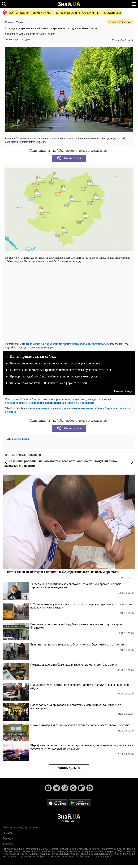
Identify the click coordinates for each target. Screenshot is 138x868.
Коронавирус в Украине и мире (78, 13)
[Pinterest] (90, 788)
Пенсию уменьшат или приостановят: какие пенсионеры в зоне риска (56, 363)
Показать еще (123, 391)
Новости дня (112, 13)
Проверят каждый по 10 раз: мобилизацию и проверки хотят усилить (56, 376)
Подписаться (69, 158)
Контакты (8, 844)
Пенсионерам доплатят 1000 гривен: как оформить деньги (48, 383)
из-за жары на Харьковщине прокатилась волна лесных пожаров (67, 344)
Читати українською (120, 22)
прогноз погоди (21, 439)
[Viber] (65, 788)
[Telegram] (57, 788)
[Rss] (48, 788)
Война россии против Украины (31, 13)
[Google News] (73, 788)
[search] (4, 4)
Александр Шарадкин (18, 40)
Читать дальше (69, 768)
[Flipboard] (81, 788)
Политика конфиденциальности (21, 827)
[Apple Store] (58, 803)
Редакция (8, 838)
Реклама (7, 833)
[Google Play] (80, 803)
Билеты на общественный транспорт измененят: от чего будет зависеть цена (60, 370)
